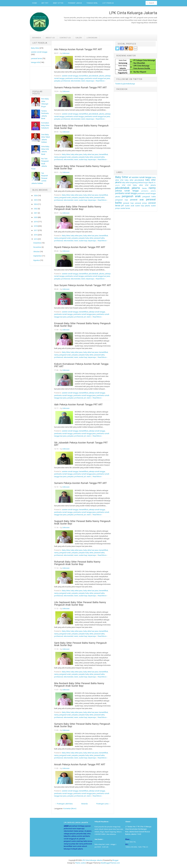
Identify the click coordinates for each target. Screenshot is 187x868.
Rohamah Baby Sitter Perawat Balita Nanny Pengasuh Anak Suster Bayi (77, 563)
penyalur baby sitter (86, 157)
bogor (146, 183)
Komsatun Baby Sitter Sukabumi (45, 125)
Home (35, 3)
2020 (36, 217)
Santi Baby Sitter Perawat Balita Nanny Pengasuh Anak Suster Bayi (80, 644)
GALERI (79, 38)
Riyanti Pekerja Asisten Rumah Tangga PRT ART (80, 247)
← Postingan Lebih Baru (64, 804)
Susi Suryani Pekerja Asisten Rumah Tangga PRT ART (83, 285)
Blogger (115, 860)
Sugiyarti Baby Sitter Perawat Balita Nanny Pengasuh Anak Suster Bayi (82, 522)
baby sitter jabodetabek (134, 180)
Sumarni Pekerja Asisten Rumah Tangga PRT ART (80, 88)
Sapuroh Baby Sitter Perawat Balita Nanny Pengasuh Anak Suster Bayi (82, 167)
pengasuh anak (65, 157)
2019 (36, 222)
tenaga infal (35, 62)
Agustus (37, 260)
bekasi (140, 183)
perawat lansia (36, 58)
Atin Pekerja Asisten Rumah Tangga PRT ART (78, 49)
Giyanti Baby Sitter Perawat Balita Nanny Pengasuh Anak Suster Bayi (81, 127)
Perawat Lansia (75, 3)
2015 (36, 239)
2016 (36, 235)
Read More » (101, 81)
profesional (66, 81)
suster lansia (125, 208)
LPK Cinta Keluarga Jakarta (92, 860)
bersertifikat (83, 76)
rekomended (75, 81)
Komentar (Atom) (70, 809)
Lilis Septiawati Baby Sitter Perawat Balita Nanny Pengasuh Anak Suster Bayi (80, 604)
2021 (36, 213)
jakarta (102, 76)
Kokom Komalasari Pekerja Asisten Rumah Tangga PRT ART (81, 365)
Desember (37, 243)
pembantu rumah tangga (75, 78)
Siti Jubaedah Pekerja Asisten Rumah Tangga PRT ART (81, 444)
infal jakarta (150, 185)
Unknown (66, 53)
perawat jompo (141, 203)
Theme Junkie (80, 863)
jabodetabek (94, 76)
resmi (83, 81)
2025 (36, 200)
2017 (36, 230)
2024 (36, 204)
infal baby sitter (135, 185)
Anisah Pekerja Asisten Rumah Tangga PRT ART (80, 764)
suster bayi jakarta (143, 206)
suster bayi (83, 159)
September (38, 256)
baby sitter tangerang (130, 183)
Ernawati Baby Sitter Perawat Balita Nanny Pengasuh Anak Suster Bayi (82, 325)
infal (124, 185)
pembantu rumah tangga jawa (85, 314)
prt (85, 317)
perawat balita (99, 157)
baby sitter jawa (77, 154)
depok (151, 183)
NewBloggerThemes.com (110, 863)
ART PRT (45, 3)
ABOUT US (50, 38)
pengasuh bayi (122, 200)
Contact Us (65, 38)
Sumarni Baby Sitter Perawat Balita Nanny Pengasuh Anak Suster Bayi (82, 725)
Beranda (37, 38)
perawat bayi (128, 203)
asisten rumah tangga (39, 52)
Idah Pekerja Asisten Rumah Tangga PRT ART (78, 405)
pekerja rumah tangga (97, 312)
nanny (56, 157)
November (37, 247)
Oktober (36, 252)
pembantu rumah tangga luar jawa (97, 78)
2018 (36, 226)
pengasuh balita (149, 197)
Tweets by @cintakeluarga (125, 84)
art (130, 177)
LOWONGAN (92, 38)
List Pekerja (108, 3)
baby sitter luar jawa (91, 154)
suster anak (130, 206)
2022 (36, 209)
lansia (144, 188)
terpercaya (90, 81)
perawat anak (137, 200)
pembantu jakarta (148, 191)
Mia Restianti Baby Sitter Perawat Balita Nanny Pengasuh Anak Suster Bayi (79, 685)
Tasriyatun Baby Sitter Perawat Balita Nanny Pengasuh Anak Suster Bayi (78, 208)
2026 (36, 196)
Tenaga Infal (92, 3)
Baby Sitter (58, 3)
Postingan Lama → (103, 804)
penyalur (57, 81)
